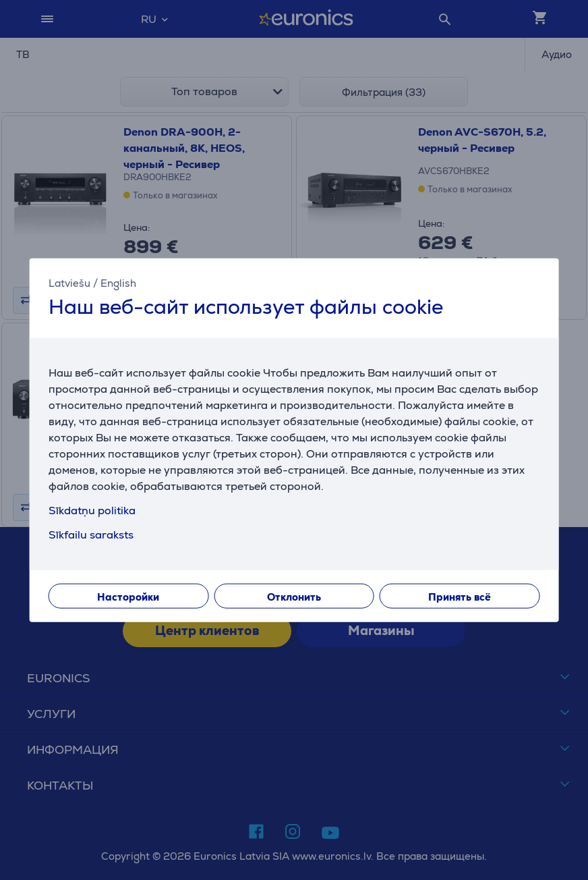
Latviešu (69, 283)
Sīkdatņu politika (92, 510)
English (118, 283)
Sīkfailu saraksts (91, 534)
